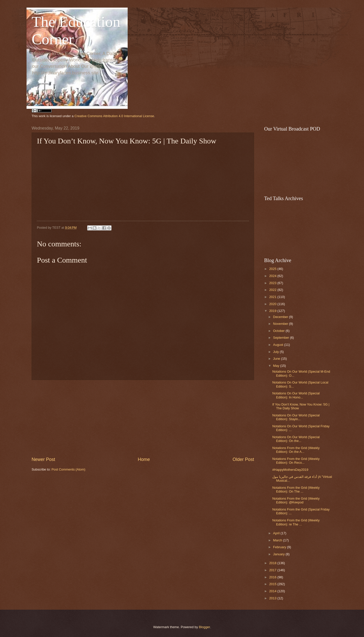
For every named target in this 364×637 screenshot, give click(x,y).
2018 (273, 563)
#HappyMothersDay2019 (290, 470)
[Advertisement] (143, 418)
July (276, 352)
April (277, 533)
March (278, 540)
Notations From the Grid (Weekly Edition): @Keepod (296, 500)
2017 (273, 570)
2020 (273, 304)
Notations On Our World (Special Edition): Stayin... (296, 417)
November (281, 324)
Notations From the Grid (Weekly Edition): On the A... (296, 450)
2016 (273, 577)
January (279, 554)
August (279, 345)
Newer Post (43, 459)
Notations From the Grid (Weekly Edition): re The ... (296, 522)
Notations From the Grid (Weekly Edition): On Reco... (296, 461)
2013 (273, 598)
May (277, 366)
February (280, 547)
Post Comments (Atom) (69, 469)
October (279, 331)
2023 (273, 283)
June (277, 359)
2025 (273, 269)
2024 (273, 276)
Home (144, 459)
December (281, 317)
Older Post (243, 459)
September (281, 338)
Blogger (204, 627)
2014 (273, 591)
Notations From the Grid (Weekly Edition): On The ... (296, 490)
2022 (273, 290)
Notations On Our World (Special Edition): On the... (296, 439)
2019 (273, 311)
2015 (273, 584)
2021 (273, 297)
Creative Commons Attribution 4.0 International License (114, 116)
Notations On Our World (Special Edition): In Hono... (296, 395)
